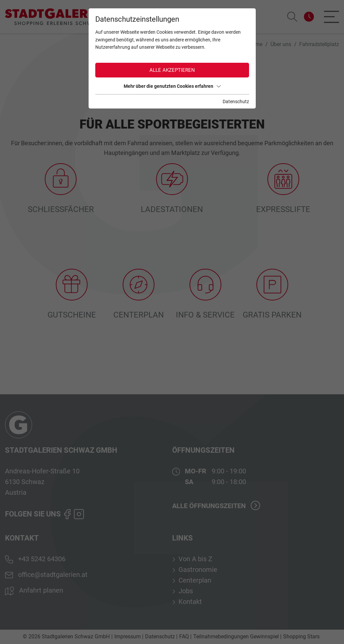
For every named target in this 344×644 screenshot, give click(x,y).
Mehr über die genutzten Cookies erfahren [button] (172, 86)
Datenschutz (236, 101)
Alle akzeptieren (172, 70)
